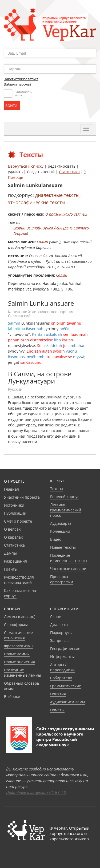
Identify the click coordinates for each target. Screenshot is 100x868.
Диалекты (59, 625)
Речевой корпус (65, 497)
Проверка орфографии (62, 579)
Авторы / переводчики (62, 667)
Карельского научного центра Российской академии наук (60, 739)
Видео (56, 539)
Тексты (57, 489)
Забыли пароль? (18, 84)
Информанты (62, 657)
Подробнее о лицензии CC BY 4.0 (36, 792)
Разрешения (15, 561)
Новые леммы (17, 654)
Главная (11, 489)
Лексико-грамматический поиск (66, 510)
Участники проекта (22, 497)
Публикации (15, 513)
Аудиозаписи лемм (67, 702)
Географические (65, 649)
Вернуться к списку (26, 166)
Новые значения (19, 662)
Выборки (12, 697)
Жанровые (60, 641)
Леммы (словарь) (20, 617)
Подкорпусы (61, 633)
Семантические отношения (18, 635)
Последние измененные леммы (23, 673)
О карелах (13, 537)
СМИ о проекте (18, 521)
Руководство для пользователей (19, 580)
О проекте (14, 481)
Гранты (11, 569)
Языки (56, 617)
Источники (14, 505)
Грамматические (66, 686)
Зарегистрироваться (21, 79)
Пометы (57, 710)
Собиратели (61, 678)
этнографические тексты (37, 202)
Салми (42, 242)
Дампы (10, 553)
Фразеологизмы (19, 646)
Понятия (58, 694)
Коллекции (60, 531)
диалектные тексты (57, 195)
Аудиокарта (61, 523)
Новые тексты (63, 547)
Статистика (69, 172)
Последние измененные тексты (69, 558)
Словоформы (16, 625)
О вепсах (12, 529)
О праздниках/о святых (66, 214)
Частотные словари (68, 569)
